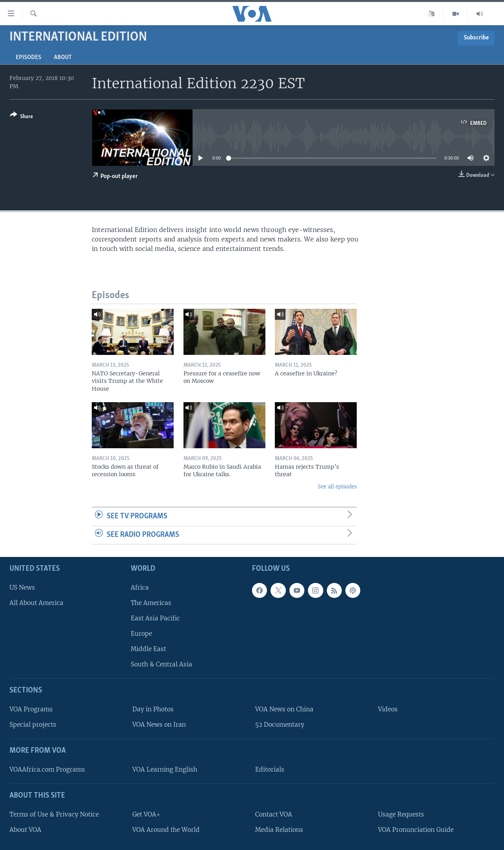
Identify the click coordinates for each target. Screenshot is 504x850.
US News (22, 587)
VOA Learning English (165, 769)
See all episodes (337, 487)
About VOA (25, 830)
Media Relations (279, 830)
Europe (141, 634)
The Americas (151, 603)
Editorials (270, 769)
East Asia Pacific (155, 618)
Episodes (29, 58)
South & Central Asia (161, 664)
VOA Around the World (166, 830)
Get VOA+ (146, 814)
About (63, 58)
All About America (36, 603)
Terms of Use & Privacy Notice (54, 814)
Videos (388, 709)
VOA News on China (284, 709)
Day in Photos (153, 709)
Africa (140, 587)
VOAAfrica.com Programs (47, 769)
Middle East (148, 649)
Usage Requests (401, 814)
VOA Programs (31, 709)
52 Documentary (280, 725)
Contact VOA (274, 814)
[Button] (21, 117)
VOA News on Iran (159, 725)
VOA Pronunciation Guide (416, 830)
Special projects (33, 725)
